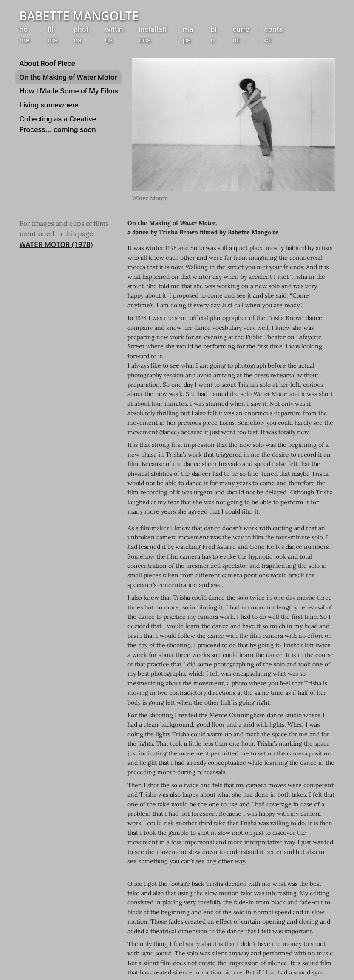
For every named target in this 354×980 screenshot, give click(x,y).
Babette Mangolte (79, 16)
